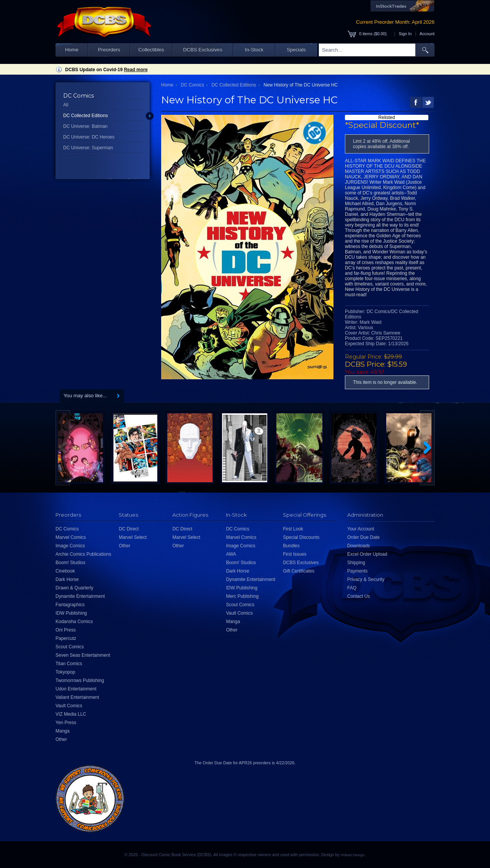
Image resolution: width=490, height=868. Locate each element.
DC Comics (192, 85)
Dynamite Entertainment (80, 596)
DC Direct (129, 529)
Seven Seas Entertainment (83, 655)
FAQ (352, 588)
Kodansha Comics (74, 622)
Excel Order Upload (367, 554)
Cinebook (65, 571)
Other (61, 739)
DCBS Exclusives (203, 50)
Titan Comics (69, 664)
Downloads (359, 546)
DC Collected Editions (86, 116)
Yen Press (66, 723)
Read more (136, 70)
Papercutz (66, 638)
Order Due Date (363, 537)
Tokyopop (65, 672)
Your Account (361, 529)
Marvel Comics (71, 537)
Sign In (405, 34)
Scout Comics (70, 647)
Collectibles (151, 50)
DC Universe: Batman (85, 126)
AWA (231, 554)
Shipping (356, 563)
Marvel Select (133, 537)
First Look (293, 529)
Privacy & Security (366, 579)
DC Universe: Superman (88, 148)
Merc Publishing (242, 596)
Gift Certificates (299, 571)
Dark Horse (67, 579)
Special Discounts (301, 537)
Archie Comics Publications (83, 554)
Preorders (109, 50)
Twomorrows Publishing (80, 680)
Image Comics (70, 546)
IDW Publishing (71, 613)
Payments (357, 571)
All (66, 105)
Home (72, 50)
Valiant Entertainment (77, 697)
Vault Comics (69, 706)
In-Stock (254, 50)
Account (427, 34)
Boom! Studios (70, 563)
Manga (63, 731)
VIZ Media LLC (71, 714)
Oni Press (66, 630)
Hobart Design (353, 855)
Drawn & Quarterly (74, 588)
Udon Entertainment (76, 689)
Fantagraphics (70, 605)
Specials (296, 50)
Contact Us (359, 596)
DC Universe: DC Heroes (89, 137)
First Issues (295, 554)
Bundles (291, 546)
